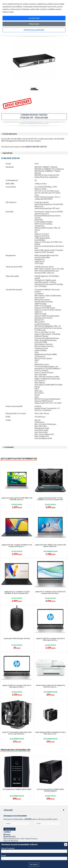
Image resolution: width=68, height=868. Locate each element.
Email (3, 855)
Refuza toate (34, 24)
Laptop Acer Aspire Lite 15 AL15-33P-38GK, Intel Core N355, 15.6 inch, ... (17, 499)
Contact (7, 832)
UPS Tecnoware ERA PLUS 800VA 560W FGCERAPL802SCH (50, 790)
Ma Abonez (34, 865)
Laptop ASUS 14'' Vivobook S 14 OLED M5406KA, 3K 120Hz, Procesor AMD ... (17, 592)
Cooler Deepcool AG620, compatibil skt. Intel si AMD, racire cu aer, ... (50, 733)
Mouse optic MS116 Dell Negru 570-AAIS (17, 639)
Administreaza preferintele (34, 30)
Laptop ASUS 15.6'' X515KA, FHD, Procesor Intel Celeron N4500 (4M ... (50, 546)
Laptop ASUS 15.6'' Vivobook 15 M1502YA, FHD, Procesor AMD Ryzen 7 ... (17, 546)
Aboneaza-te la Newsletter (15, 816)
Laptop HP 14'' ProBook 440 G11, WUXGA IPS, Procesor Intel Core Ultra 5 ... (50, 592)
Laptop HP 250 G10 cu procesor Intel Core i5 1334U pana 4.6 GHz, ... (50, 639)
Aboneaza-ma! (10, 829)
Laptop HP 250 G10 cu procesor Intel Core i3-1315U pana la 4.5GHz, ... (17, 686)
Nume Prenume (8, 848)
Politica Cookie (8, 12)
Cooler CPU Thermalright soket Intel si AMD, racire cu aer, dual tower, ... (17, 733)
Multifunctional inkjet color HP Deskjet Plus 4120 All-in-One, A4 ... (50, 686)
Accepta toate (34, 18)
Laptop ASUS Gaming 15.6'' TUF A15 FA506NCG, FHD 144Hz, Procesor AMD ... (50, 499)
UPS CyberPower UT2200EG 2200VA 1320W (17, 789)
